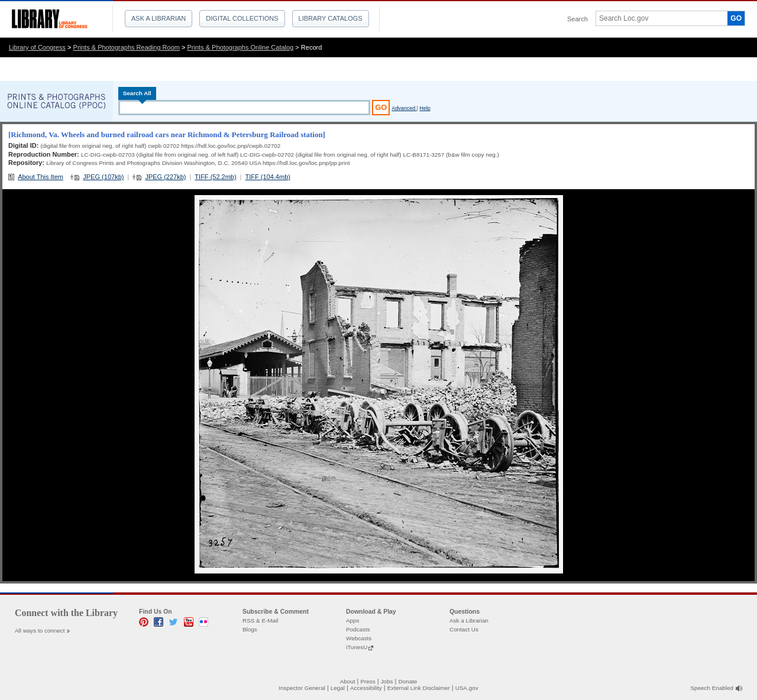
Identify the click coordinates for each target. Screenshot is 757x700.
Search (578, 19)
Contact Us (464, 629)
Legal (338, 688)
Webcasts (359, 638)
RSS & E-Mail (260, 620)
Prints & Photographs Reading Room (127, 47)
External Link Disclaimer (419, 688)
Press (368, 681)
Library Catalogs (331, 18)
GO (736, 18)
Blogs (250, 629)
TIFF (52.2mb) (215, 177)
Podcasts (358, 629)
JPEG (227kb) (165, 177)
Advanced (404, 108)
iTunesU (357, 647)
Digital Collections (242, 18)
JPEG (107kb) (103, 177)
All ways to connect (40, 631)
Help (425, 108)
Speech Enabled (712, 688)
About (348, 681)
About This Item (41, 177)
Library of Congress (37, 47)
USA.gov (467, 688)
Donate (408, 681)
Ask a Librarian (158, 18)
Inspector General (302, 688)
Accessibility (366, 688)
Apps (353, 620)
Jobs (387, 681)
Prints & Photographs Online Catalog (241, 47)
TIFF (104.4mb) (268, 177)
